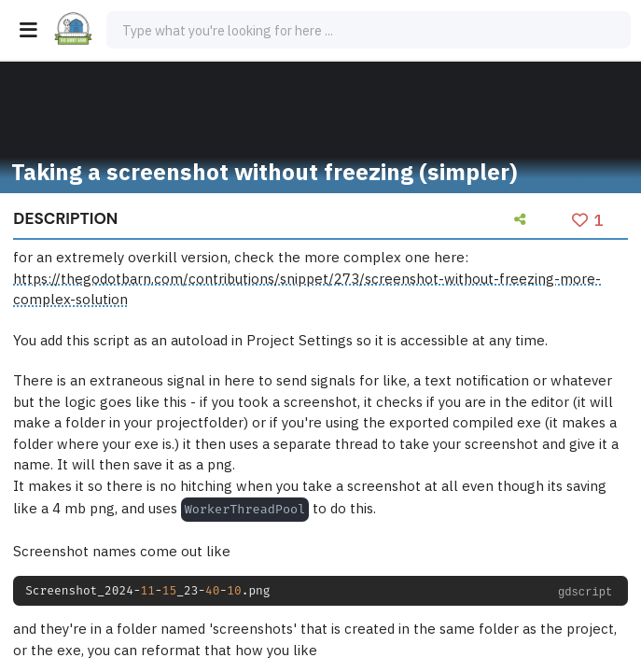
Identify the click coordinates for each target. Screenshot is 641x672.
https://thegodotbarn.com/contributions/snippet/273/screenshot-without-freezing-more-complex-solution (307, 289)
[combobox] (369, 30)
